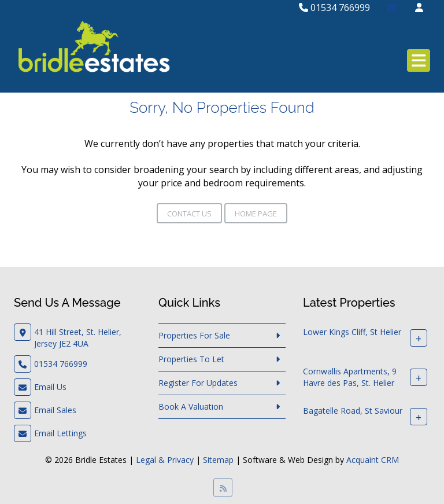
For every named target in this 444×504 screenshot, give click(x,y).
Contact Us (189, 214)
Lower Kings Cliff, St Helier (352, 332)
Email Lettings (60, 433)
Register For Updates (198, 383)
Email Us (50, 387)
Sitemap (218, 460)
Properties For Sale (194, 335)
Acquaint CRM (373, 460)
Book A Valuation (191, 406)
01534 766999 (334, 8)
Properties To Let (191, 359)
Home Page (256, 214)
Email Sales (55, 410)
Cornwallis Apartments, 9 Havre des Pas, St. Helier (350, 377)
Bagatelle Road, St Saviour (353, 411)
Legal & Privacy (165, 460)
